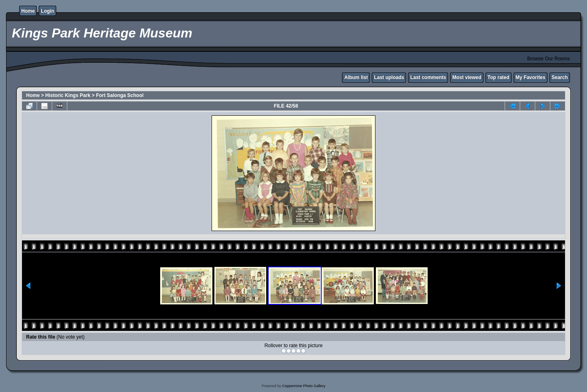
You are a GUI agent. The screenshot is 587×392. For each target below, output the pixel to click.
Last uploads (389, 77)
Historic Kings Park (68, 95)
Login (47, 11)
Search (560, 77)
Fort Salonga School (120, 95)
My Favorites (531, 77)
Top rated (499, 77)
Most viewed (467, 77)
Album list (356, 77)
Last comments (428, 77)
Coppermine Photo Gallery (304, 386)
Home (28, 11)
